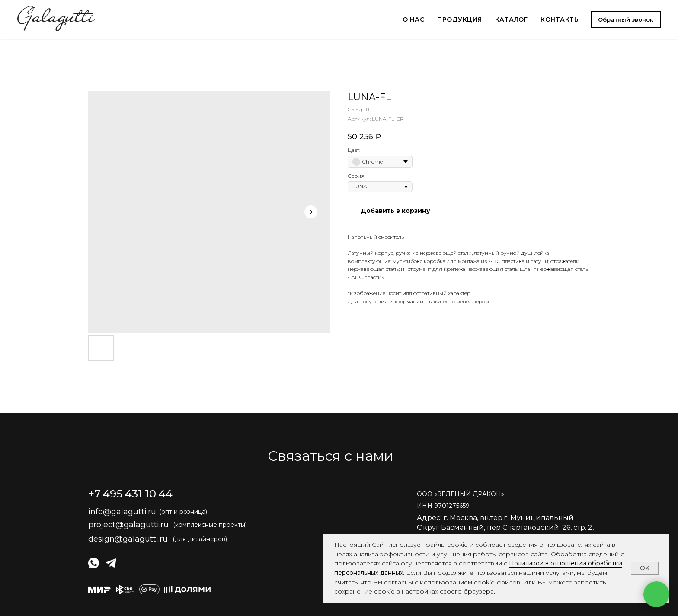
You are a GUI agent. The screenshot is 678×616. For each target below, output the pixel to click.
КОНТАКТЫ (560, 19)
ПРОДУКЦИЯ (460, 19)
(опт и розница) (183, 512)
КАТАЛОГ (512, 19)
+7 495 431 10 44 (130, 494)
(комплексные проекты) (210, 525)
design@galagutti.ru (128, 539)
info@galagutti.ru (122, 512)
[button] (626, 19)
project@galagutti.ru (128, 525)
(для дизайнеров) (200, 539)
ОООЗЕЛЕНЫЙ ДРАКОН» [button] (461, 494)
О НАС (414, 19)
